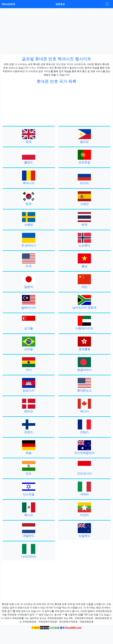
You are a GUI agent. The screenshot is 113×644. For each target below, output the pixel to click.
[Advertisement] (57, 31)
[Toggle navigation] (107, 4)
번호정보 (60, 4)
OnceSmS (8, 4)
